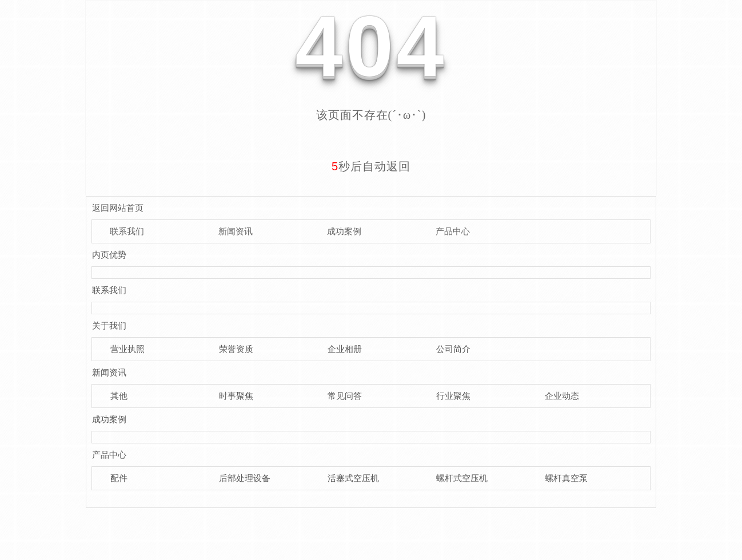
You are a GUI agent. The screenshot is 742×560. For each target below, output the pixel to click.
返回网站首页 (118, 208)
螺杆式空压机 (462, 478)
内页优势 (109, 255)
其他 (119, 396)
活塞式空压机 (353, 478)
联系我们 (127, 231)
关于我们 (109, 325)
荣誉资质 (236, 349)
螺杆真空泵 (566, 478)
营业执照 (127, 349)
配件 (119, 478)
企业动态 (562, 396)
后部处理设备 (245, 478)
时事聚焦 (236, 396)
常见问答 (345, 396)
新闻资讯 (236, 231)
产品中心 (453, 231)
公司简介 (453, 349)
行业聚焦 (453, 396)
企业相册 (345, 349)
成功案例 (344, 231)
